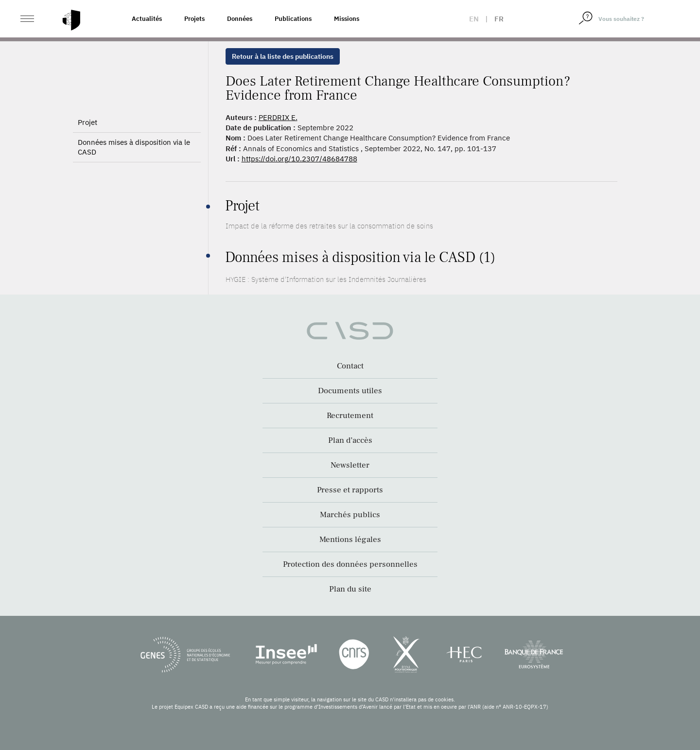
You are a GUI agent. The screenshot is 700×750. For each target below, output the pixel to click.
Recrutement (350, 416)
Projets (194, 19)
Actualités (147, 19)
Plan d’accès (350, 440)
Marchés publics (350, 515)
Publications (293, 19)
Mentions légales (350, 540)
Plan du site (350, 589)
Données (240, 19)
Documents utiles (350, 391)
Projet (87, 122)
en (474, 19)
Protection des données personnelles (350, 564)
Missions (347, 19)
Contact (350, 366)
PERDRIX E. (278, 117)
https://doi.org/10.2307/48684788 (299, 159)
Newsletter (350, 465)
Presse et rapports (350, 490)
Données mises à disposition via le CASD (134, 147)
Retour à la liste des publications (283, 56)
